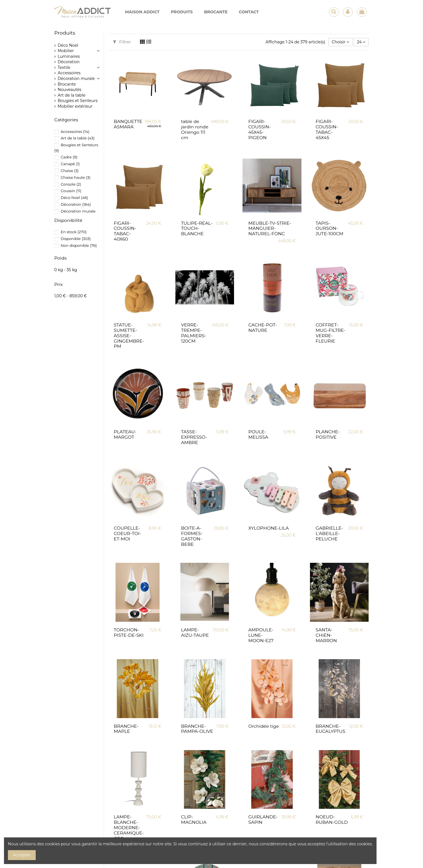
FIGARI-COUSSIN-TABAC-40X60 (125, 231)
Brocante (67, 84)
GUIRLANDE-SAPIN (263, 820)
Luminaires (69, 56)
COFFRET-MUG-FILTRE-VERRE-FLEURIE (330, 333)
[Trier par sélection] (340, 42)
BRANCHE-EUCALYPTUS (330, 729)
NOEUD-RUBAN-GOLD (332, 820)
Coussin (71, 191)
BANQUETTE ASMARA (128, 124)
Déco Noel (68, 45)
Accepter (22, 855)
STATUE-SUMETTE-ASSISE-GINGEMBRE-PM (129, 336)
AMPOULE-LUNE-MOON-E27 (261, 635)
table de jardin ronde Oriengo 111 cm (195, 130)
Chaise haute (76, 177)
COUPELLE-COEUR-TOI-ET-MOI (128, 533)
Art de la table (72, 95)
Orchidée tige (263, 726)
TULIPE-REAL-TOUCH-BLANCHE (197, 229)
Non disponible (79, 245)
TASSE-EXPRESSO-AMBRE (194, 437)
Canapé (70, 164)
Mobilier (66, 51)
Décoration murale (76, 78)
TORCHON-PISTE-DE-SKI (129, 633)
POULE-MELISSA (258, 434)
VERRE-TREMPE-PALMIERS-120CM (194, 333)
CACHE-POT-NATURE (262, 328)
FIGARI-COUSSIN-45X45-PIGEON (259, 130)
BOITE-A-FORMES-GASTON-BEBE (192, 536)
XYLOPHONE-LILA (268, 528)
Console (71, 184)
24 (361, 42)
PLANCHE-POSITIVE (328, 434)
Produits (65, 33)
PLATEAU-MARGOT (125, 434)
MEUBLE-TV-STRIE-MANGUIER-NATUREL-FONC (270, 229)
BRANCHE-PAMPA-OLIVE (197, 729)
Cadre (69, 157)
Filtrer (122, 42)
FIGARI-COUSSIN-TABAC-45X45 (327, 130)
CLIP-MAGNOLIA (194, 820)
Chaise (70, 171)
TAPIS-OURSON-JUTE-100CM (330, 229)
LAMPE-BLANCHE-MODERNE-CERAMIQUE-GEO (129, 828)
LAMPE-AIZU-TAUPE (195, 633)
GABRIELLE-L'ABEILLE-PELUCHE (329, 533)
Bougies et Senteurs (78, 101)
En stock (74, 232)
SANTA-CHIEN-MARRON (326, 635)
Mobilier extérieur (75, 106)
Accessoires (69, 73)
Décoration (69, 62)
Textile (64, 67)
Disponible (76, 239)
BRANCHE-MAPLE (126, 729)
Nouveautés (70, 90)
